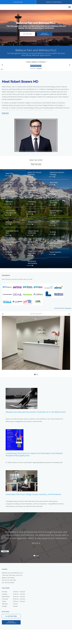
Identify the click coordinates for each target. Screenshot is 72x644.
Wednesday (15, 596)
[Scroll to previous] (3, 65)
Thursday (15, 599)
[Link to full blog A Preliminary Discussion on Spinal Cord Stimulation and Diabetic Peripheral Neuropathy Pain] (36, 444)
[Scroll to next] (69, 65)
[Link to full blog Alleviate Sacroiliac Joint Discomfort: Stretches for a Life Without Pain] (36, 401)
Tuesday (15, 594)
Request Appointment (45, 34)
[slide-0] (35, 374)
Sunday (15, 606)
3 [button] (38, 556)
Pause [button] (2, 69)
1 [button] (34, 556)
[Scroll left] (3, 314)
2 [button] (36, 556)
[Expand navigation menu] (70, 7)
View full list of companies (63, 308)
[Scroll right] (69, 314)
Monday (15, 592)
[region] (36, 536)
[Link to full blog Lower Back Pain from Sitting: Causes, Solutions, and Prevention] (36, 484)
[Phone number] (11, 616)
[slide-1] (37, 374)
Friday (15, 601)
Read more (5, 113)
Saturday (15, 604)
